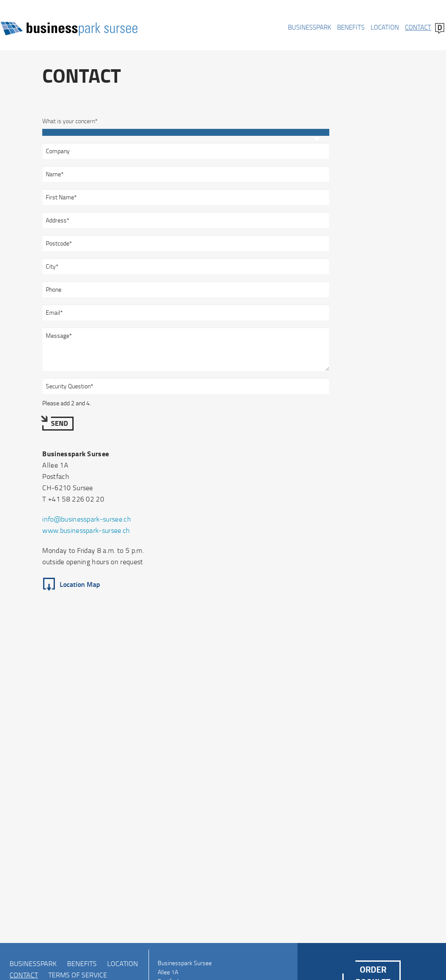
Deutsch (439, 28)
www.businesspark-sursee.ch (86, 530)
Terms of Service (78, 975)
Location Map (80, 584)
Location (385, 27)
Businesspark (309, 27)
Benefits (351, 27)
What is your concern (70, 119)
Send (59, 423)
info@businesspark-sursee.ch (87, 519)
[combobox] (186, 132)
